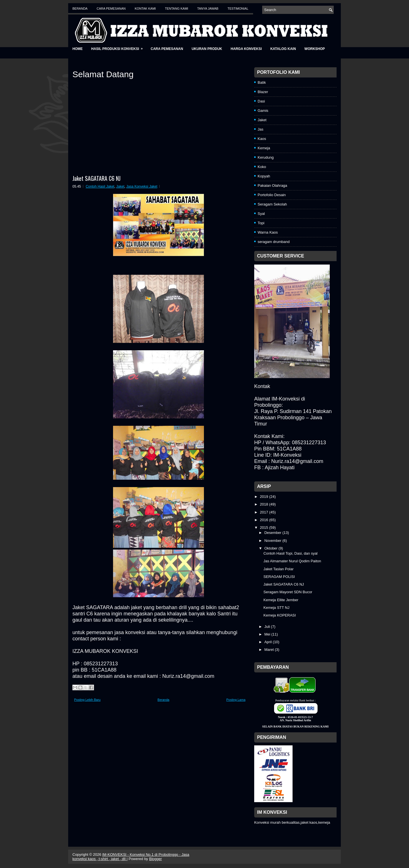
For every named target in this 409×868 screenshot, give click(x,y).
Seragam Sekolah (272, 204)
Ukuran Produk (207, 49)
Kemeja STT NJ (276, 608)
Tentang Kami (177, 9)
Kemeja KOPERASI (279, 615)
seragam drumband (274, 242)
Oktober (272, 548)
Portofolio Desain (272, 195)
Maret (270, 650)
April (269, 642)
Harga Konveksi (246, 49)
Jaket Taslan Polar (278, 569)
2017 (265, 512)
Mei (268, 634)
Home (78, 49)
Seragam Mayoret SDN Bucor (288, 592)
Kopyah (264, 176)
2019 (265, 497)
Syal (261, 214)
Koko (262, 167)
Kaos (262, 139)
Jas (260, 129)
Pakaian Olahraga (272, 185)
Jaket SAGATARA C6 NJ (96, 178)
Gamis (263, 111)
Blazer (263, 92)
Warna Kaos (268, 232)
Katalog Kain (283, 49)
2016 (265, 520)
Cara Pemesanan (111, 9)
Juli (268, 627)
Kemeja (264, 148)
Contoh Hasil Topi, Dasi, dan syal (290, 553)
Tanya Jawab (208, 9)
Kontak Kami (145, 9)
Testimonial (238, 9)
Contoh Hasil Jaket (100, 186)
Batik (262, 82)
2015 (265, 528)
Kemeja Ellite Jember (281, 600)
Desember (274, 533)
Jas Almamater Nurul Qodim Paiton (292, 561)
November (274, 541)
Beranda (80, 9)
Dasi (261, 101)
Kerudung (266, 157)
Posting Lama (236, 700)
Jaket (120, 186)
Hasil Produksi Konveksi (119, 47)
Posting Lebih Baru (87, 700)
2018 (265, 504)
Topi (261, 223)
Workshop (315, 49)
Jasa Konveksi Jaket (142, 186)
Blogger (156, 859)
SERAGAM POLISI (279, 577)
